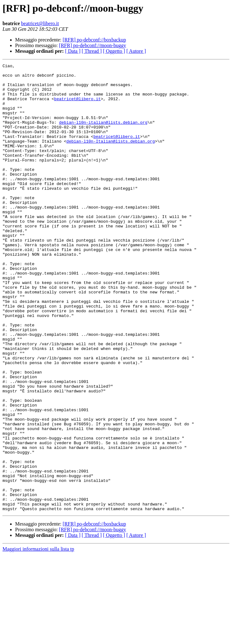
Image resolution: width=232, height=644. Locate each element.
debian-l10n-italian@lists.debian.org (103, 134)
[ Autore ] (136, 51)
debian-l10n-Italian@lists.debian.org (111, 157)
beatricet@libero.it (40, 23)
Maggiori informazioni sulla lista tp (38, 639)
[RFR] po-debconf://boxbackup (94, 40)
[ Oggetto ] (114, 51)
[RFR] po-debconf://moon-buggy (93, 45)
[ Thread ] (92, 51)
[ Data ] (73, 51)
